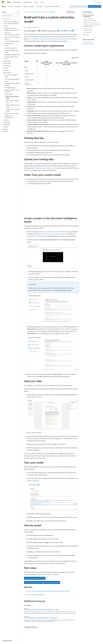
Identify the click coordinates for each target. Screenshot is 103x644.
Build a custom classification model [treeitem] (13, 102)
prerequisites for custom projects (36, 236)
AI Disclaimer (5, 639)
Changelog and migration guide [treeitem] (12, 55)
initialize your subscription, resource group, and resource (50, 234)
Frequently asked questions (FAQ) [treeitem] (11, 58)
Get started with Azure (95, 6)
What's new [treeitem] (7, 32)
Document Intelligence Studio (50, 232)
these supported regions (64, 290)
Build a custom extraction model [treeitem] (12, 97)
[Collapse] (18, 12)
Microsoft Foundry (38, 12)
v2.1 (75, 31)
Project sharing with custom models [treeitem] (13, 106)
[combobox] (11, 15)
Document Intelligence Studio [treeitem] (12, 41)
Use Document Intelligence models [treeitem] (11, 76)
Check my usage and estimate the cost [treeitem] (12, 80)
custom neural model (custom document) (65, 39)
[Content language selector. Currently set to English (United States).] (9, 635)
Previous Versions (15, 639)
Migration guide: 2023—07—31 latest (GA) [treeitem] (12, 91)
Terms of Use (59, 639)
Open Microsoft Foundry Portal (79, 6)
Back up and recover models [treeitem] (12, 113)
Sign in (99, 2)
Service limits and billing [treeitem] (10, 48)
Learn (25, 12)
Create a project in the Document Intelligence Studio (92, 26)
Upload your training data (90, 21)
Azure (30, 12)
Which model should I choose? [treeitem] (12, 35)
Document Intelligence (49, 12)
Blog (22, 639)
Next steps (86, 35)
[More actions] (78, 12)
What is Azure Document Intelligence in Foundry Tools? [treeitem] (12, 29)
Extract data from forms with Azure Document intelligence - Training (41, 610)
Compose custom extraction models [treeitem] (13, 110)
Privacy (35, 639)
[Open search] (95, 2)
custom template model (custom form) (39, 39)
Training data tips (88, 19)
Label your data (87, 28)
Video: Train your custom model (91, 23)
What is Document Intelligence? (36, 595)
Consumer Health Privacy (46, 639)
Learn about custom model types (35, 578)
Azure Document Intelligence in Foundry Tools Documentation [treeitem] (11, 23)
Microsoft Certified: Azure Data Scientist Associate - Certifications (41, 618)
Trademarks (67, 639)
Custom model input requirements (89, 16)
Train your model (88, 31)
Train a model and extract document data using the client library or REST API (48, 591)
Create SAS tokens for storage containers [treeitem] (12, 84)
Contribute (29, 639)
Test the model (87, 33)
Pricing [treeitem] (6, 46)
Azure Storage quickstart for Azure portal (43, 168)
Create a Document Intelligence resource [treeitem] (12, 38)
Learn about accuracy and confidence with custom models (42, 582)
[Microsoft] (3, 2)
